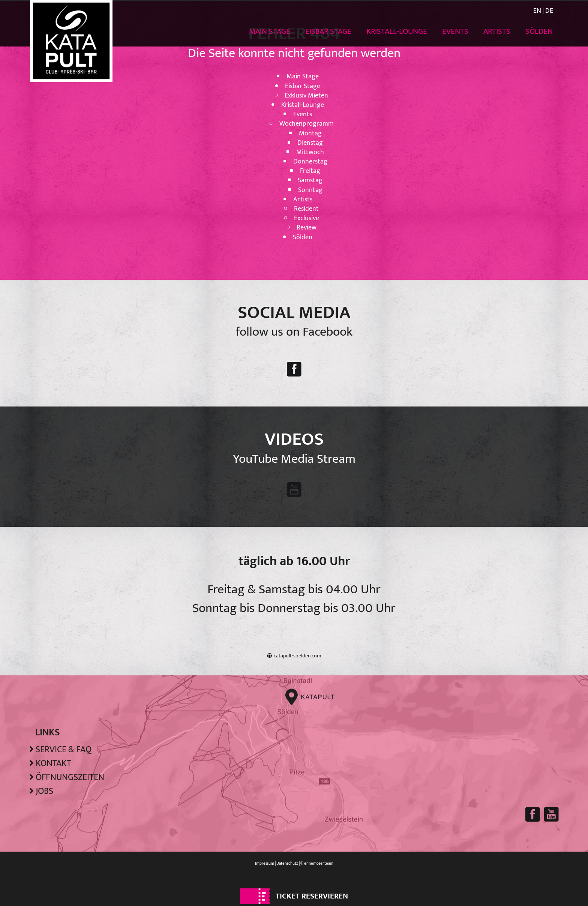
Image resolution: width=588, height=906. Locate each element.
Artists (497, 31)
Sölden (539, 31)
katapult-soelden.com (294, 656)
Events (455, 31)
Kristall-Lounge (397, 31)
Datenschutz (287, 864)
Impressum (265, 864)
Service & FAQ (64, 750)
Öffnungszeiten (70, 777)
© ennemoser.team (317, 864)
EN (537, 11)
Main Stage (270, 31)
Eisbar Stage (328, 31)
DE (549, 11)
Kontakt (53, 763)
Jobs (44, 791)
